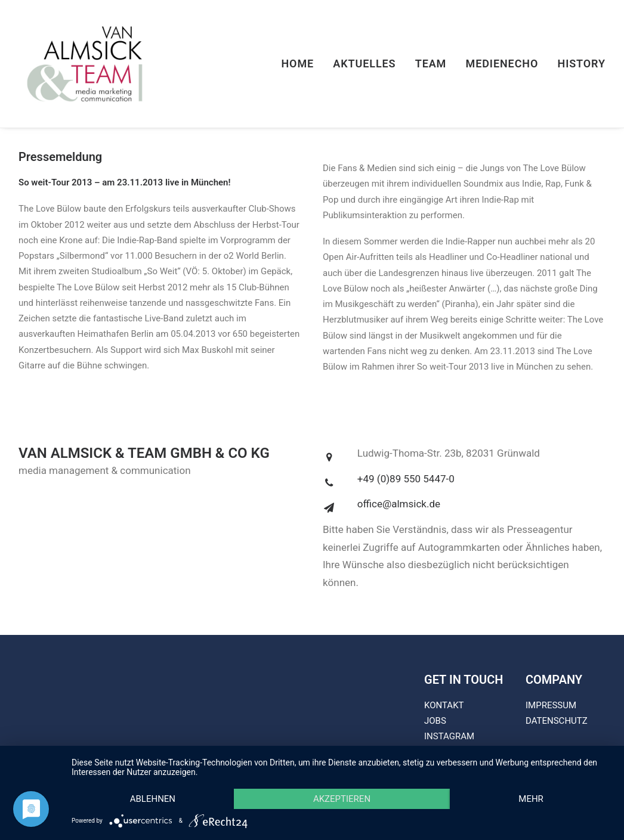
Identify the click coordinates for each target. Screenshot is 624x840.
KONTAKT (444, 705)
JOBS (435, 721)
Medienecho (502, 63)
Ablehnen (153, 799)
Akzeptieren (342, 799)
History (581, 63)
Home (297, 63)
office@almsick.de (399, 504)
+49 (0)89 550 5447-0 (406, 479)
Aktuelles (364, 63)
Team (431, 63)
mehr (531, 799)
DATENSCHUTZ (557, 721)
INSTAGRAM (449, 736)
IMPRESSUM (551, 705)
